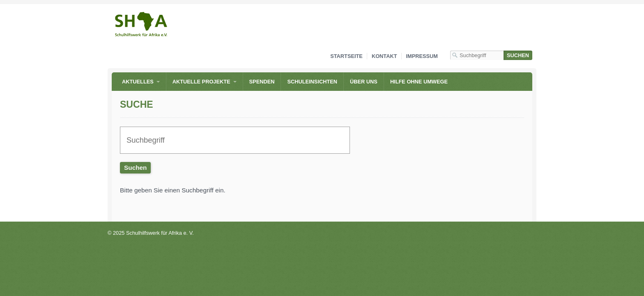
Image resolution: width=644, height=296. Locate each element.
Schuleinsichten (312, 82)
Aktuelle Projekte (201, 82)
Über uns (364, 82)
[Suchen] (518, 55)
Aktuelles (138, 82)
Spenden (262, 82)
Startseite (346, 56)
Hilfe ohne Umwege (419, 82)
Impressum (422, 56)
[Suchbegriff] (477, 55)
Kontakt (384, 56)
